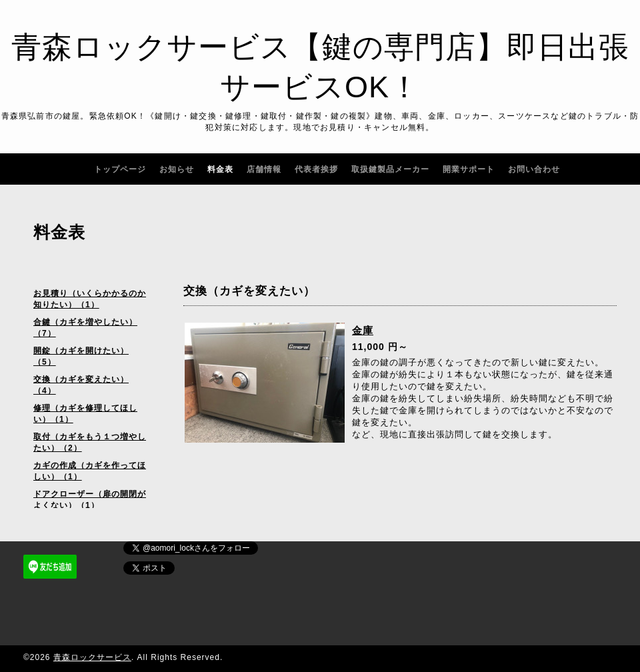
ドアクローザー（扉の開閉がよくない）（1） (90, 500)
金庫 (363, 330)
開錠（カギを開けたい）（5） (81, 356)
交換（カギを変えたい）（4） (81, 385)
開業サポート (469, 169)
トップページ (120, 169)
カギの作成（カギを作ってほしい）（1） (90, 471)
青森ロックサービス (92, 657)
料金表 (220, 169)
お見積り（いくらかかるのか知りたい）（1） (90, 299)
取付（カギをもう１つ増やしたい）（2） (90, 442)
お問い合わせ (534, 169)
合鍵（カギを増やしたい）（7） (85, 328)
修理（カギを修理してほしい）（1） (85, 414)
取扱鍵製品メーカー (390, 169)
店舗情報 (264, 169)
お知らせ (177, 169)
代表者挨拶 (316, 169)
